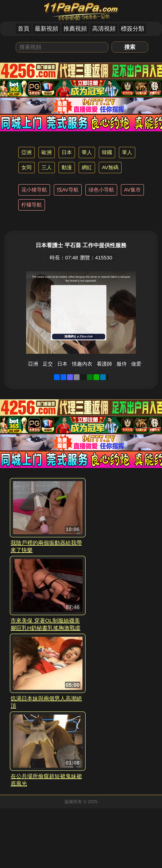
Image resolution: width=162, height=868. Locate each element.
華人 (87, 152)
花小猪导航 (34, 190)
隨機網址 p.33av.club (79, 336)
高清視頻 (104, 29)
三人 (47, 167)
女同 (27, 167)
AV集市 (132, 190)
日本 (67, 152)
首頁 (24, 29)
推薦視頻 (75, 29)
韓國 (107, 152)
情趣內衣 (82, 364)
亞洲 (27, 152)
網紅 (87, 167)
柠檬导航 (32, 205)
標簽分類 (133, 29)
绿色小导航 (101, 190)
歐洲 (47, 152)
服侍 (122, 364)
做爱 (136, 364)
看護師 (104, 364)
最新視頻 (46, 29)
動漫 (67, 167)
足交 (48, 364)
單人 (127, 152)
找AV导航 (68, 190)
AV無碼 (110, 167)
